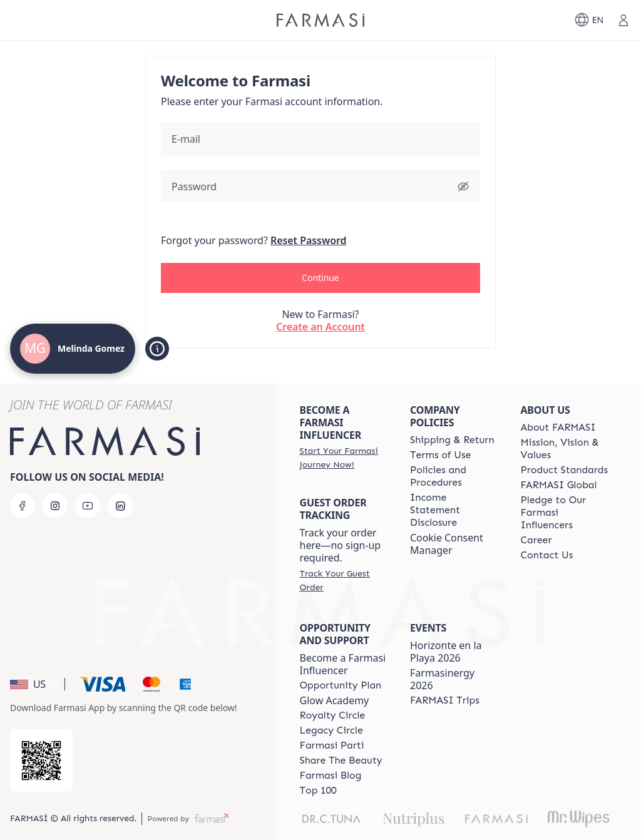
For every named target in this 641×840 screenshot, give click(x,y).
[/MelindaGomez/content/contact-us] (547, 555)
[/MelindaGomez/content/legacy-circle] (331, 730)
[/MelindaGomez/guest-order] (344, 580)
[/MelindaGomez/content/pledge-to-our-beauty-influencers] (565, 513)
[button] (320, 278)
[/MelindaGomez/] (320, 20)
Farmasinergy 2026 (442, 679)
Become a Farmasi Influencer (343, 664)
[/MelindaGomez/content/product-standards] (565, 470)
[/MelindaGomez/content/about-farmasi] (558, 428)
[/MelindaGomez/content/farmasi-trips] (445, 700)
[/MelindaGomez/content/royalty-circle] (333, 715)
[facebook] (23, 506)
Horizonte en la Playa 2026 (446, 652)
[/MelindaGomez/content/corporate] (559, 485)
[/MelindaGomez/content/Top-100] (318, 791)
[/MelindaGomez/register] (344, 458)
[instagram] (55, 506)
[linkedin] (120, 506)
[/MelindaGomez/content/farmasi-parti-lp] (332, 745)
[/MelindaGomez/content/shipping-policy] (452, 440)
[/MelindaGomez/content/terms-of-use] (440, 455)
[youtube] (88, 506)
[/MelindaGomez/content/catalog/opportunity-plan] (341, 685)
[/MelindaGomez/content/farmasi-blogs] (331, 776)
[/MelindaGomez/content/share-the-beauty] (341, 761)
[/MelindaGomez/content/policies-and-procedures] (454, 476)
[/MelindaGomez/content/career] (536, 540)
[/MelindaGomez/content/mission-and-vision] (565, 449)
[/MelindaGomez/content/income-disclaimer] (454, 510)
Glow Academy (335, 700)
